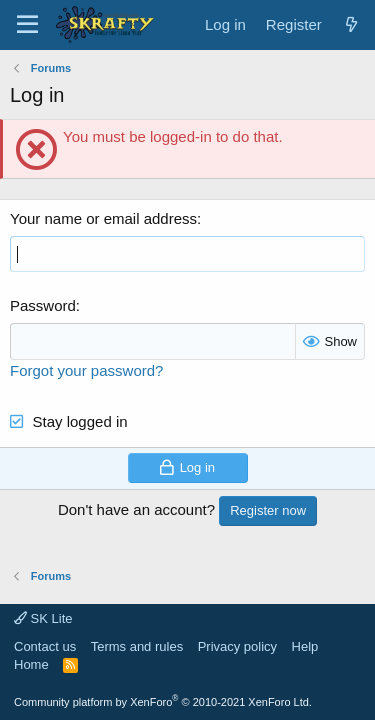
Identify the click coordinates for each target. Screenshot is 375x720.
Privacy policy (237, 646)
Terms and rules (137, 646)
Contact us (45, 646)
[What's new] (351, 24)
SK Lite (43, 618)
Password (43, 305)
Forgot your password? (86, 370)
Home (31, 664)
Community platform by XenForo (163, 702)
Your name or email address (103, 218)
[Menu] (27, 25)
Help (305, 646)
